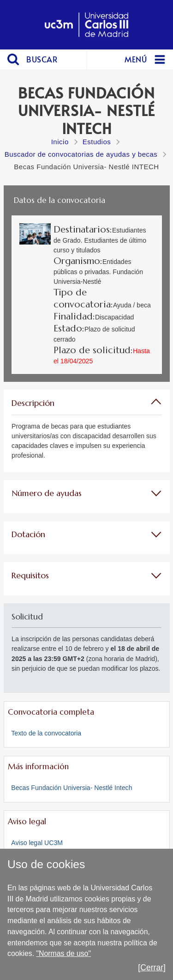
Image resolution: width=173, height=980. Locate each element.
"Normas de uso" (63, 953)
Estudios (97, 142)
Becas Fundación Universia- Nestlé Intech (72, 788)
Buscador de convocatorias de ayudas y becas (81, 154)
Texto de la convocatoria (46, 733)
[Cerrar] (152, 968)
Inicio (60, 142)
